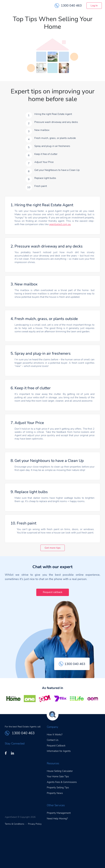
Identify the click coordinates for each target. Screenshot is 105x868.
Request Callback (56, 746)
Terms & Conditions (15, 824)
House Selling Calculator (60, 771)
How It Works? (55, 735)
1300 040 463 (68, 6)
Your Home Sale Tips (58, 776)
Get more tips (53, 548)
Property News (55, 793)
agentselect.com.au (60, 224)
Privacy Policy (35, 824)
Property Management (59, 813)
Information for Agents (59, 751)
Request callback (53, 592)
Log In (94, 6)
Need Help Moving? (57, 819)
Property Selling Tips (58, 788)
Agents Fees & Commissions (62, 782)
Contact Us (53, 740)
